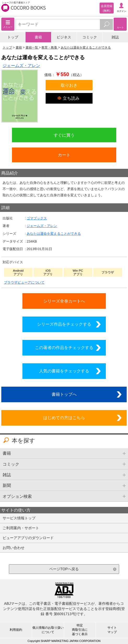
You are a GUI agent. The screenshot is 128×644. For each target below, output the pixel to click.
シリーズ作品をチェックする (64, 324)
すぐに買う (64, 135)
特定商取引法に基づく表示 (80, 630)
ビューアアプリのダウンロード (28, 538)
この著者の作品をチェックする (64, 347)
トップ (13, 37)
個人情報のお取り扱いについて (48, 630)
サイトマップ (112, 630)
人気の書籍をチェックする (64, 371)
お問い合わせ (14, 548)
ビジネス (64, 37)
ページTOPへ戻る (64, 569)
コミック (90, 37)
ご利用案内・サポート (21, 528)
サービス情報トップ (19, 518)
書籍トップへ (64, 394)
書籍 (38, 37)
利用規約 (16, 630)
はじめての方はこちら (64, 418)
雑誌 (115, 37)
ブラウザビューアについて (24, 282)
